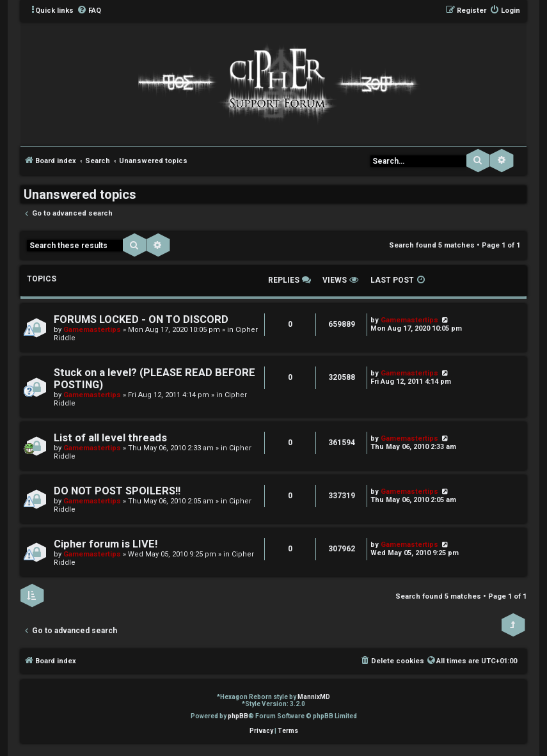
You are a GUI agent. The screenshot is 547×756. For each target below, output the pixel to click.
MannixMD (314, 697)
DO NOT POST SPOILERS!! (117, 491)
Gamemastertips (92, 330)
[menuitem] (89, 11)
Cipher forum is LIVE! (106, 544)
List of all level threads (110, 438)
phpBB (238, 716)
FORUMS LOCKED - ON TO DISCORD (141, 319)
